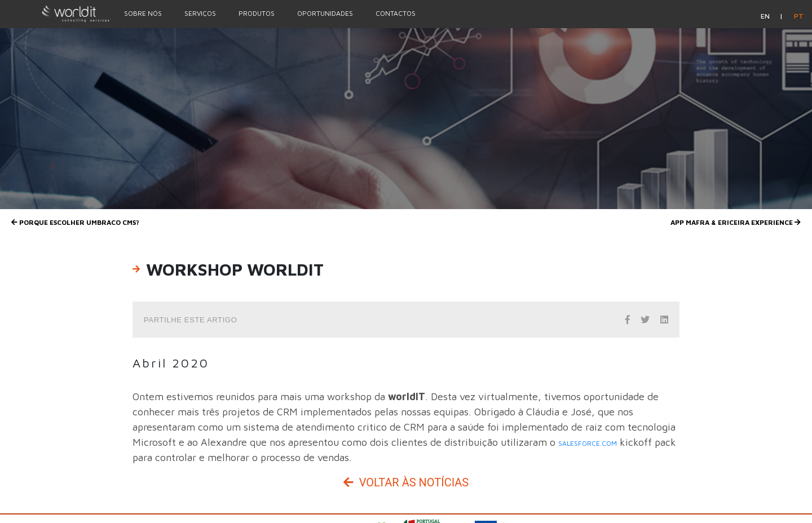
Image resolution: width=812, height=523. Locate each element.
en (766, 16)
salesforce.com (588, 443)
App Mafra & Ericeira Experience (736, 222)
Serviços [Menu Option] (200, 13)
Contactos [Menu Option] (396, 13)
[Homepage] (56, 14)
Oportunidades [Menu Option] (325, 13)
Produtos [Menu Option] (257, 13)
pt (799, 16)
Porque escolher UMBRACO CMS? (75, 222)
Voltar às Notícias (406, 482)
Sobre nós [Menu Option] (143, 13)
